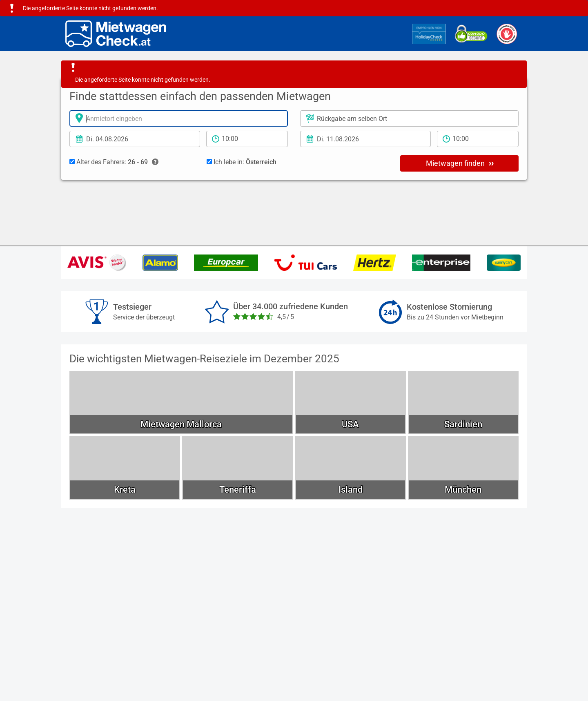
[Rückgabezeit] (478, 139)
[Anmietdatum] (135, 139)
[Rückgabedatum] (365, 139)
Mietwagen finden (460, 163)
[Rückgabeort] (409, 118)
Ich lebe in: (242, 162)
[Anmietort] (179, 118)
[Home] (116, 34)
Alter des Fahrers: (114, 162)
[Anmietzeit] (247, 139)
